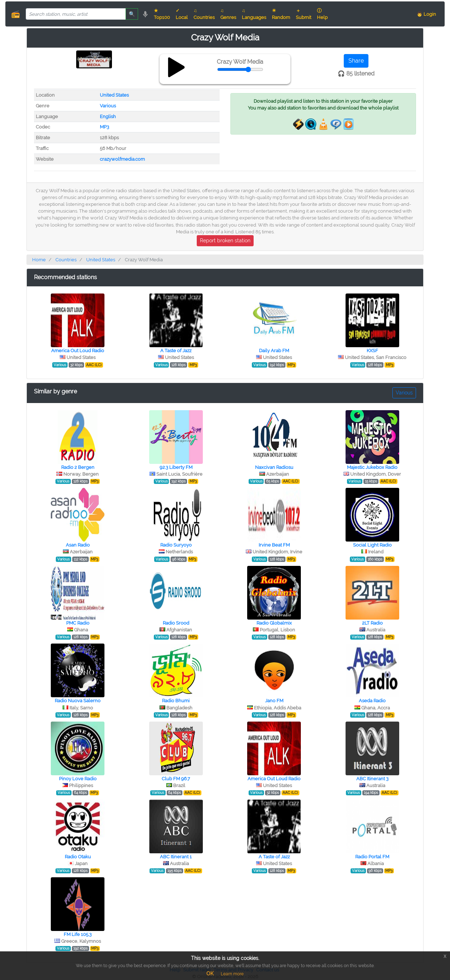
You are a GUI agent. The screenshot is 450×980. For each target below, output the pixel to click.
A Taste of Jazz (176, 351)
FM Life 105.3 (78, 934)
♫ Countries (204, 14)
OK (210, 974)
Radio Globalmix (274, 623)
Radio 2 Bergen (78, 467)
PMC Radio (78, 623)
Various (108, 106)
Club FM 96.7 (176, 779)
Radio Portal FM (372, 857)
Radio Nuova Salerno (78, 701)
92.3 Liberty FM (176, 467)
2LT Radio (372, 623)
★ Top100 (162, 14)
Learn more (232, 974)
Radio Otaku (78, 857)
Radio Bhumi (176, 701)
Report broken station (225, 241)
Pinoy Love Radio (78, 779)
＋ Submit (304, 14)
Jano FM (274, 701)
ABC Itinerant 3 (372, 779)
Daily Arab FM (274, 351)
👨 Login (426, 14)
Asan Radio (78, 545)
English (108, 117)
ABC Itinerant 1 (176, 857)
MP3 (104, 127)
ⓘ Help (322, 14)
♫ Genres (228, 14)
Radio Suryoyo (176, 545)
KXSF (372, 351)
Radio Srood (176, 623)
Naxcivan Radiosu (274, 467)
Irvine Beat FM (274, 545)
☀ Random (281, 14)
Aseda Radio (372, 701)
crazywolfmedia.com (122, 159)
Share (356, 61)
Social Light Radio (372, 545)
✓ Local (182, 14)
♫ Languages (254, 14)
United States (114, 95)
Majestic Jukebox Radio (372, 467)
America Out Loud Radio (78, 351)
